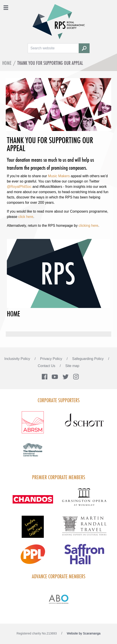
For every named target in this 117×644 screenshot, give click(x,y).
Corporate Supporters (59, 400)
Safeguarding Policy (88, 359)
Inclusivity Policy (18, 359)
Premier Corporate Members (59, 477)
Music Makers (59, 176)
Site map (72, 366)
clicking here (88, 226)
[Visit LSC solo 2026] (33, 529)
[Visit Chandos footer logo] (33, 502)
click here (26, 217)
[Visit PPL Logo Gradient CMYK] (33, 557)
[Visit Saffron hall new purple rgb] (84, 557)
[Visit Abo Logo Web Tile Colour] (58, 598)
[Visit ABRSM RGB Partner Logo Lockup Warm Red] (33, 425)
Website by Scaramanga (84, 633)
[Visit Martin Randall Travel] (84, 528)
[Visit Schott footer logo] (84, 425)
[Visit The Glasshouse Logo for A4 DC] (33, 452)
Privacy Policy (52, 359)
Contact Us (47, 366)
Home (7, 63)
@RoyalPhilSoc (19, 187)
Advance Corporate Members (59, 576)
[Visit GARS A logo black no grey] (84, 500)
